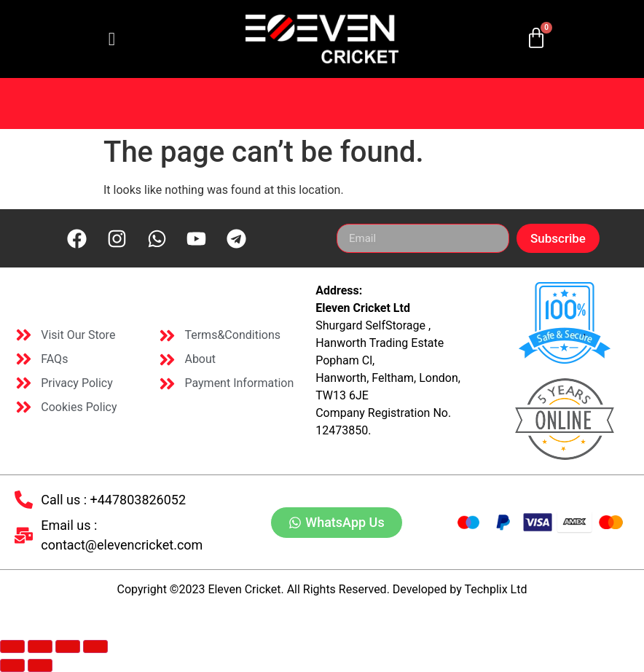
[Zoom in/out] (12, 646)
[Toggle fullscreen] (40, 646)
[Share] (68, 646)
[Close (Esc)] (95, 646)
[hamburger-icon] (112, 39)
